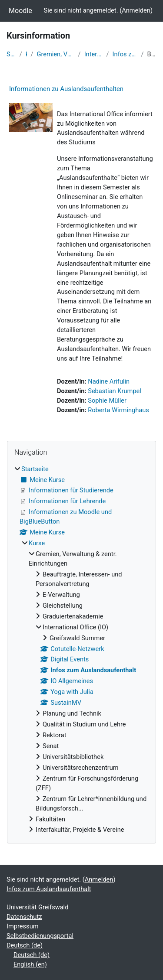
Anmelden (136, 10)
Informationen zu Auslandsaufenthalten (66, 89)
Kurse (27, 54)
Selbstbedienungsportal (40, 936)
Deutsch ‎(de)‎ (25, 945)
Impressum (23, 926)
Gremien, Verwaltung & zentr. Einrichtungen (55, 54)
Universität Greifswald (37, 907)
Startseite (11, 54)
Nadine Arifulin (109, 381)
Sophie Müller (107, 400)
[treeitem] (81, 650)
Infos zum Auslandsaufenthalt (125, 54)
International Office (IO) (94, 54)
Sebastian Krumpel (115, 391)
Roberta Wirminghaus (118, 410)
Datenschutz (24, 917)
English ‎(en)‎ (30, 964)
